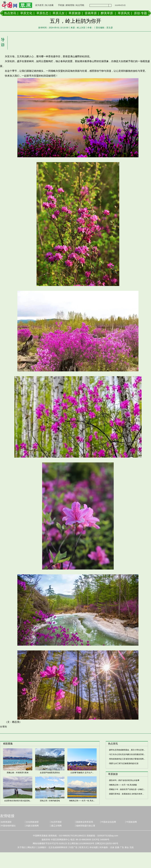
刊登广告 (73, 847)
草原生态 (42, 13)
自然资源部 (6, 822)
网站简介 (32, 847)
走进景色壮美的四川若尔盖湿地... (18, 801)
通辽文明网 (56, 826)
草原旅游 (75, 13)
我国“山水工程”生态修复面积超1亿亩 (124, 763)
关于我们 (22, 847)
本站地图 (94, 847)
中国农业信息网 (109, 822)
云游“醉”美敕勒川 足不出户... (82, 773)
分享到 (3, 727)
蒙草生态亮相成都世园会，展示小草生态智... (127, 750)
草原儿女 (59, 13)
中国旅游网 (132, 822)
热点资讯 (10, 13)
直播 (117, 847)
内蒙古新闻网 (32, 826)
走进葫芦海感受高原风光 (50, 773)
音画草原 (91, 13)
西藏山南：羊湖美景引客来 (18, 773)
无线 (132, 847)
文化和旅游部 (32, 822)
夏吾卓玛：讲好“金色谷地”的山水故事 (124, 780)
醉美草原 (107, 13)
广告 (122, 847)
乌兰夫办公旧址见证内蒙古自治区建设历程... (127, 754)
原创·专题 (140, 13)
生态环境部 (56, 822)
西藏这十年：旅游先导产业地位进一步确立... (127, 789)
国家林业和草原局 (85, 822)
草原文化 (26, 13)
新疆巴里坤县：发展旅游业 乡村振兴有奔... (126, 794)
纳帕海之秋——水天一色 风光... (82, 801)
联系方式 (84, 847)
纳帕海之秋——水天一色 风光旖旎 (123, 785)
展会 (127, 847)
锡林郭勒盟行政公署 (86, 826)
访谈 (112, 847)
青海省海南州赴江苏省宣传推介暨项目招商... (127, 759)
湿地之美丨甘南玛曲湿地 (50, 801)
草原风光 (124, 13)
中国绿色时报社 (8, 826)
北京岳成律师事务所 (58, 847)
